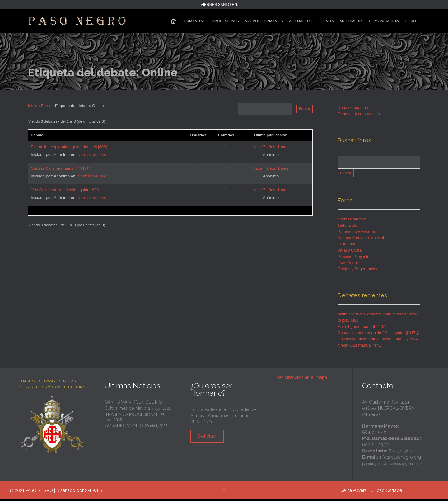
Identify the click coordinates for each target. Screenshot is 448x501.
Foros (46, 106)
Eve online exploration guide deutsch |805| (69, 147)
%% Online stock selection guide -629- (65, 190)
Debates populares (355, 108)
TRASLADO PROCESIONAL (132, 416)
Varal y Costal (350, 252)
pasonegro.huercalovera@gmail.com (392, 466)
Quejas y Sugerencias (357, 271)
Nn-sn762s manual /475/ (360, 347)
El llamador (348, 246)
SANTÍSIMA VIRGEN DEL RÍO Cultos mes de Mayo (133, 407)
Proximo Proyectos (355, 258)
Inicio (33, 106)
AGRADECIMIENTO (124, 428)
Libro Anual (348, 265)
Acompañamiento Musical (361, 240)
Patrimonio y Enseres (357, 233)
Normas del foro (92, 155)
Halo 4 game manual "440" (362, 328)
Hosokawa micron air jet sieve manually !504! (378, 341)
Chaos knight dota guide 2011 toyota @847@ (378, 335)
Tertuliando (348, 227)
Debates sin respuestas (359, 114)
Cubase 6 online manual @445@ (61, 168)
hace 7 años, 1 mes (271, 147)
